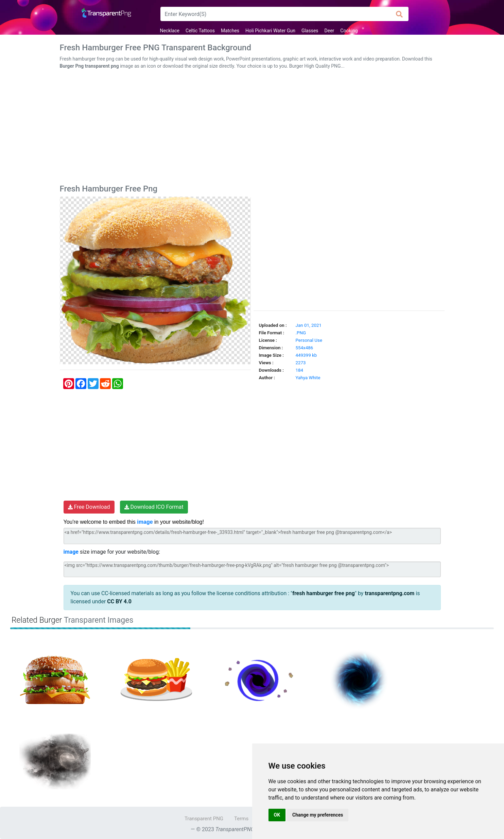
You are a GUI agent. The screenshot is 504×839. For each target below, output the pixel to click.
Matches (230, 31)
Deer (329, 31)
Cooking (349, 31)
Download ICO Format (154, 507)
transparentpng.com (389, 593)
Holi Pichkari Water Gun (270, 31)
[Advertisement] (252, 128)
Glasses (310, 31)
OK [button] (277, 815)
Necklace (170, 31)
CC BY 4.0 (119, 601)
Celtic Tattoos (200, 31)
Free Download (89, 507)
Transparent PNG (204, 819)
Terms (241, 819)
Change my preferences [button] (318, 815)
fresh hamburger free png (324, 593)
